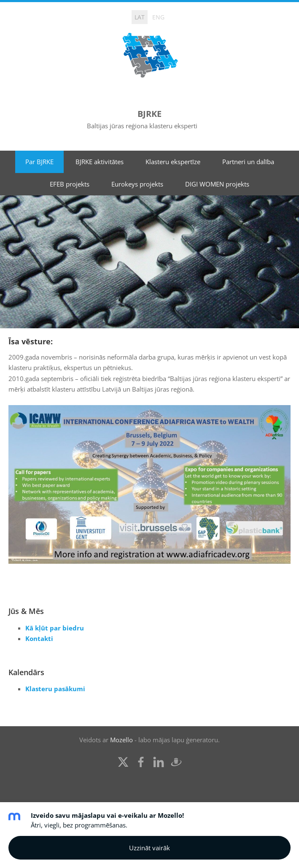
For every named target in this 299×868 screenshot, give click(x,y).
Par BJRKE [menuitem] (39, 162)
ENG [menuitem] (158, 17)
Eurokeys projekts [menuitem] (137, 184)
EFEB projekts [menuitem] (70, 184)
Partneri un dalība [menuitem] (248, 162)
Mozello (121, 740)
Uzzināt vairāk (149, 848)
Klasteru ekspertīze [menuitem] (173, 162)
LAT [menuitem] (140, 17)
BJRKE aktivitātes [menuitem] (100, 162)
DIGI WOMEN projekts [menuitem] (217, 184)
